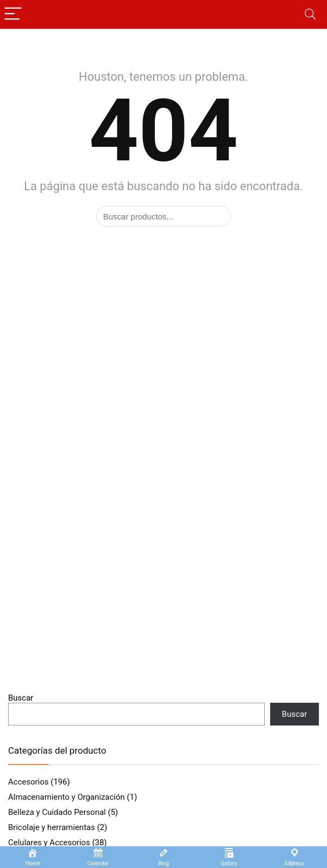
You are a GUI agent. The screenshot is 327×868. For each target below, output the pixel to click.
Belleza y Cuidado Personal (57, 812)
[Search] (310, 14)
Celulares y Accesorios (49, 843)
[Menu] (13, 14)
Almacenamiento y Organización (67, 797)
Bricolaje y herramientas (51, 827)
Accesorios (28, 782)
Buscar (21, 698)
